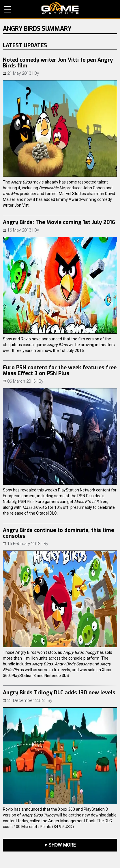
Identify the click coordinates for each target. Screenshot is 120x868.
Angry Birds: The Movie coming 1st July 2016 (59, 222)
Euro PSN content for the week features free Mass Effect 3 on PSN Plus (60, 370)
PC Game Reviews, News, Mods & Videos (60, 8)
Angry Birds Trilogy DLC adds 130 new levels (59, 693)
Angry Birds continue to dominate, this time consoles (58, 533)
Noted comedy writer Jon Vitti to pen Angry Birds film (58, 63)
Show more (62, 845)
